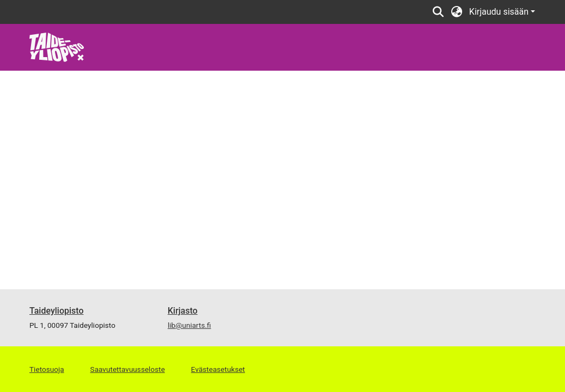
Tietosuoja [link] (47, 369)
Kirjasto (183, 311)
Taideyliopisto (57, 311)
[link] (57, 46)
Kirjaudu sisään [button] (500, 12)
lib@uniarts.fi (189, 325)
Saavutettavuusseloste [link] (128, 369)
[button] (438, 12)
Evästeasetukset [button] (218, 369)
